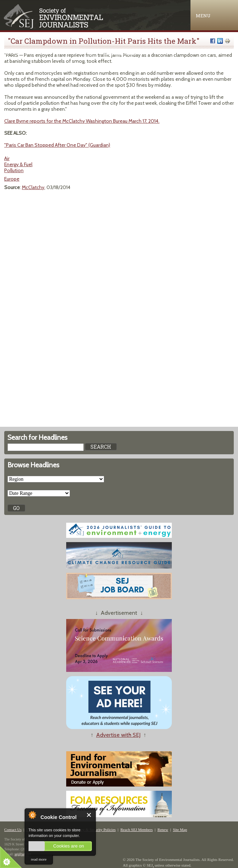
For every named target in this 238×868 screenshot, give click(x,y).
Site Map (180, 830)
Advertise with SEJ (118, 735)
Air (7, 158)
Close (89, 815)
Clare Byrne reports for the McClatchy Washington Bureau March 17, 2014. (82, 121)
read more (39, 859)
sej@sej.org (23, 854)
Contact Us (13, 830)
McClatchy (33, 187)
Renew (163, 830)
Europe (12, 179)
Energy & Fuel (18, 164)
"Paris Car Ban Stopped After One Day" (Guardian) (57, 145)
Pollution (14, 170)
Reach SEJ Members (137, 830)
